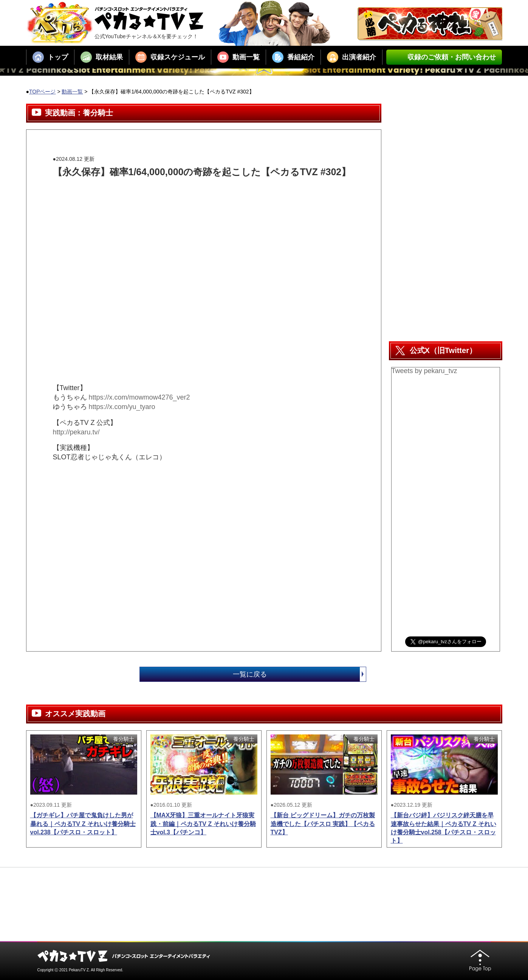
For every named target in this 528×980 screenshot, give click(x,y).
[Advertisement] (190, 196)
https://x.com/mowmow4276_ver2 (139, 397)
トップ (50, 57)
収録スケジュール (170, 57)
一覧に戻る (299, 674)
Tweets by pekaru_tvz (424, 371)
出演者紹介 (351, 57)
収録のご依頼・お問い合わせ (444, 57)
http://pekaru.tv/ (76, 432)
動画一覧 (238, 57)
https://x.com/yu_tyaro (122, 407)
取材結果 (102, 57)
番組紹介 (293, 57)
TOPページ (43, 92)
